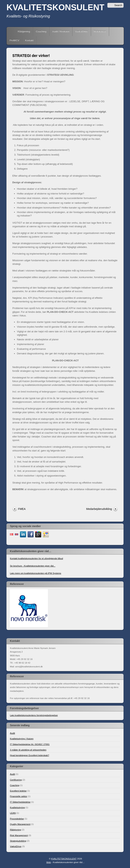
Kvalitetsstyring (17, 807)
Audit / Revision (61, 31)
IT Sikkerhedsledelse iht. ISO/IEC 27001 (30, 744)
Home (11, 31)
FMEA (22, 509)
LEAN (13, 813)
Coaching (41, 31)
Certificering (16, 780)
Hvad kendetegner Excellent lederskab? (29, 755)
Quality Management (20, 824)
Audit (12, 733)
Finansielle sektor (19, 796)
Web (49, 862)
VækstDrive (82, 31)
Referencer (100, 31)
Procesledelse (17, 819)
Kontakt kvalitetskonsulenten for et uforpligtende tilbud (36, 558)
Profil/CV (14, 40)
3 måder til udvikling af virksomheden (28, 750)
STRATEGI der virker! (31, 56)
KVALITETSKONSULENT (55, 7)
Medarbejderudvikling (99, 509)
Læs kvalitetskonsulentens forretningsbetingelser (34, 715)
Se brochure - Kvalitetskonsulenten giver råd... (33, 566)
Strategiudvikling (18, 841)
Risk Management (19, 835)
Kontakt (29, 40)
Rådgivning (24, 31)
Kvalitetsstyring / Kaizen (22, 739)
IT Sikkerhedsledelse (20, 802)
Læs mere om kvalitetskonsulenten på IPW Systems (36, 573)
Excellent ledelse (18, 791)
